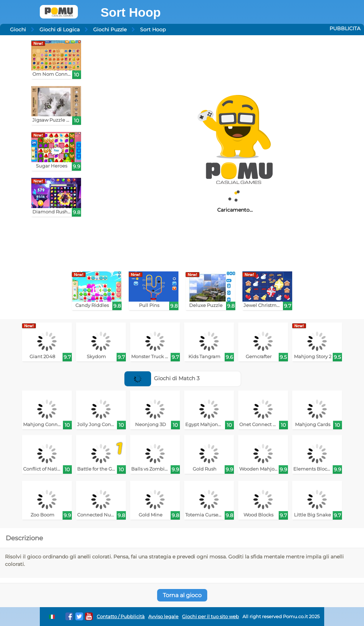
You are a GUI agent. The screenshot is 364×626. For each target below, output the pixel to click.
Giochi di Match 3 (162, 378)
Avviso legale (163, 617)
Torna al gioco (182, 595)
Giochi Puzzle (110, 30)
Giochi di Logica (60, 30)
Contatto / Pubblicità (121, 617)
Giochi (18, 30)
